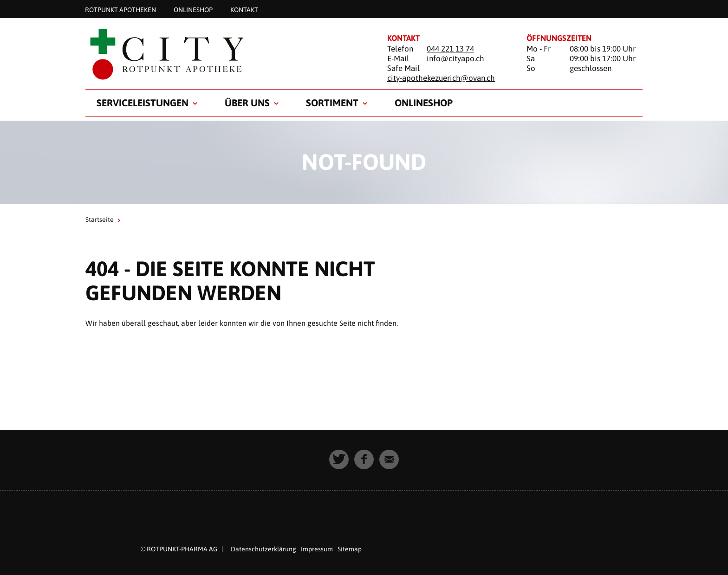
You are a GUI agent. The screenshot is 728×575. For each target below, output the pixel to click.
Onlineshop (193, 9)
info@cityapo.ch (455, 58)
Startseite (100, 220)
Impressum (317, 549)
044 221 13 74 (450, 49)
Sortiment (332, 103)
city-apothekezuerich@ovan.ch (441, 78)
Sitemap (350, 549)
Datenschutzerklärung (263, 549)
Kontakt (244, 9)
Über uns (247, 103)
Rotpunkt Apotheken (120, 9)
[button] (339, 459)
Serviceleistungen (143, 103)
